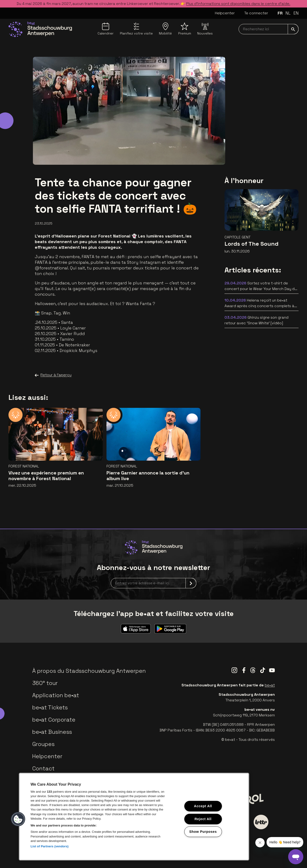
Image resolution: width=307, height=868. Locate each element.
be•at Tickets (50, 707)
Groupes (43, 744)
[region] (134, 817)
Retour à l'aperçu (53, 375)
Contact (43, 768)
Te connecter (256, 13)
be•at (270, 685)
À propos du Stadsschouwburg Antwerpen (89, 671)
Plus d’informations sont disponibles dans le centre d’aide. (238, 4)
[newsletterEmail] (153, 583)
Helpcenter (225, 13)
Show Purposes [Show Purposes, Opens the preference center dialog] (203, 832)
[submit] (293, 29)
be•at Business (52, 732)
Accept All (203, 806)
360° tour (45, 683)
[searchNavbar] (269, 29)
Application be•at (56, 695)
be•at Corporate (54, 720)
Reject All (203, 819)
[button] (18, 819)
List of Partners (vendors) (50, 846)
